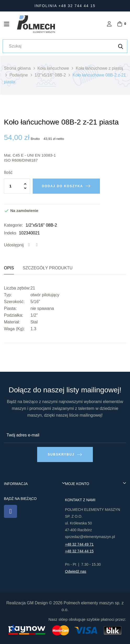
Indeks (10, 233)
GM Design (37, 603)
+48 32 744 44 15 (79, 551)
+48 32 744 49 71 (79, 544)
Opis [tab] (9, 268)
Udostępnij (29, 245)
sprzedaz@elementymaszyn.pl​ (90, 537)
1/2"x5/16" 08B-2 (41, 225)
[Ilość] (17, 186)
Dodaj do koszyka (62, 186)
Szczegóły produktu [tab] (47, 268)
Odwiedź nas (76, 571)
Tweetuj (37, 245)
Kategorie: (13, 225)
